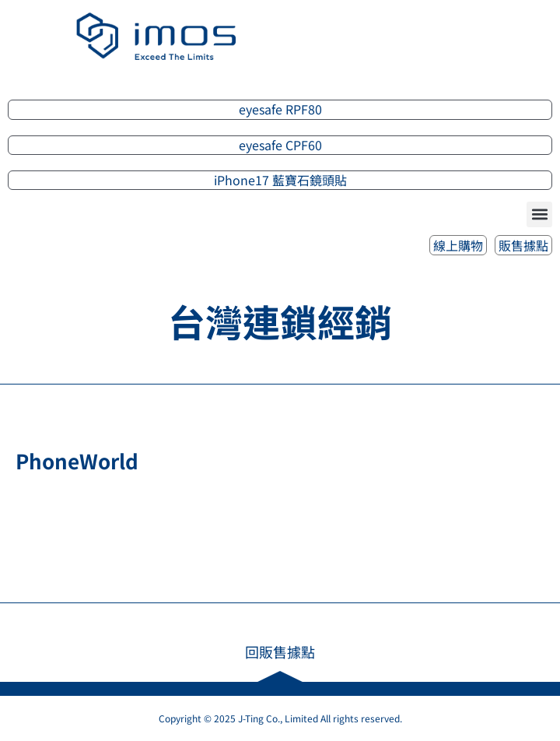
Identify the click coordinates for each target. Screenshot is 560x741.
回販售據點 (280, 651)
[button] (539, 214)
